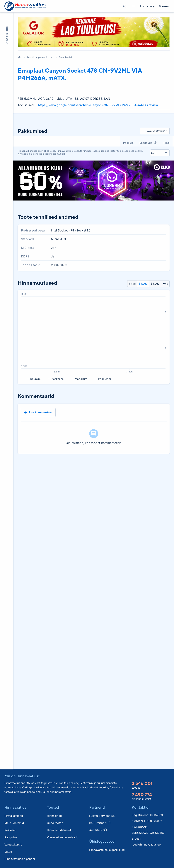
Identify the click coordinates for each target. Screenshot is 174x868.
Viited (8, 852)
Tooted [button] (53, 807)
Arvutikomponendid (37, 57)
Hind (167, 143)
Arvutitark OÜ (98, 830)
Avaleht (19, 57)
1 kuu (132, 284)
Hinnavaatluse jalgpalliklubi (107, 850)
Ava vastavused (154, 131)
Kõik (165, 284)
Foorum (164, 6)
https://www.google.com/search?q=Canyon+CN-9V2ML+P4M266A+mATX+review (98, 105)
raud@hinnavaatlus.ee (146, 845)
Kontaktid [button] (140, 807)
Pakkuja (128, 143)
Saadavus (149, 143)
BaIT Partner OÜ (100, 823)
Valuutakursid (13, 845)
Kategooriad (132, 6)
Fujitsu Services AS (102, 816)
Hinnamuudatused (59, 830)
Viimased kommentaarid (63, 837)
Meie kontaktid (14, 823)
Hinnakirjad (54, 816)
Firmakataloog (14, 816)
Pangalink (11, 837)
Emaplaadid (65, 57)
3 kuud (143, 284)
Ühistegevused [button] (102, 841)
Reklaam (10, 830)
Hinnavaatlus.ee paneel (20, 859)
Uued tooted (55, 823)
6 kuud (155, 284)
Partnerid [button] (97, 807)
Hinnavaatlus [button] (15, 807)
